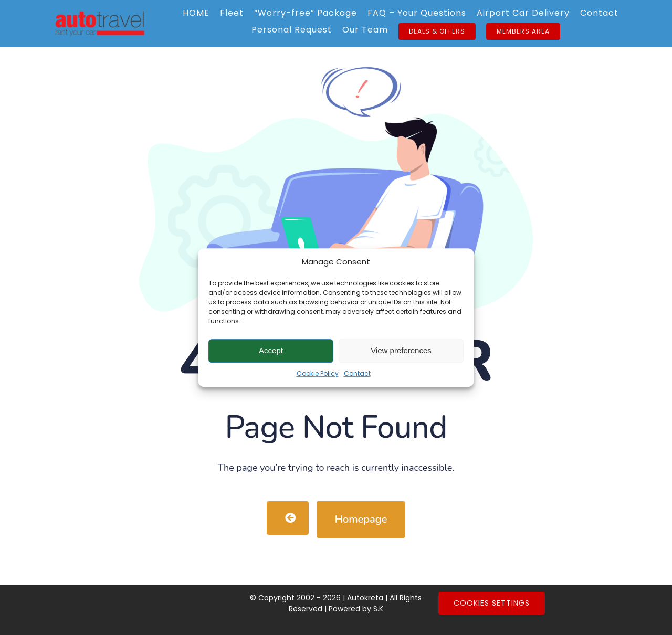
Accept (271, 350)
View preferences (401, 350)
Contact (357, 373)
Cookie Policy (318, 373)
